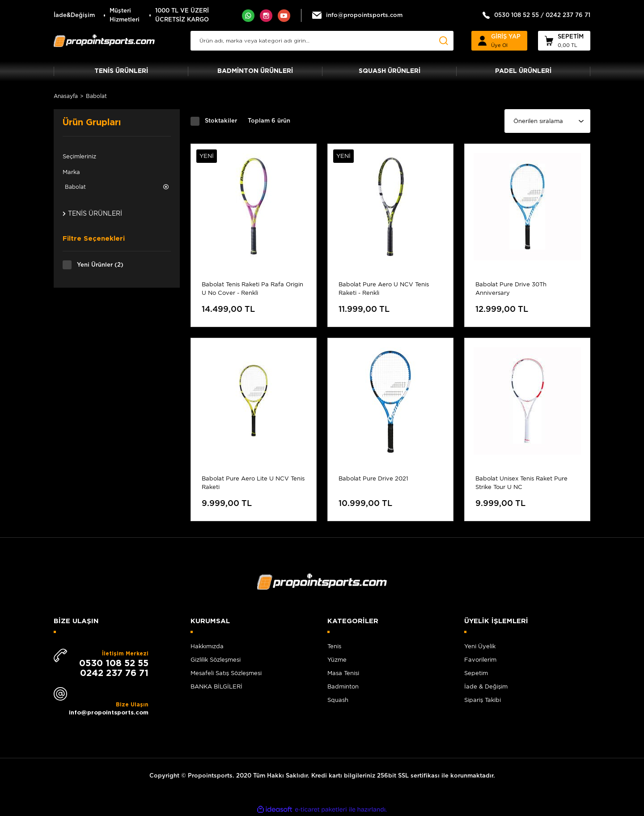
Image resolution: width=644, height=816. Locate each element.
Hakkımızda (207, 646)
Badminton (343, 686)
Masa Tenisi (343, 673)
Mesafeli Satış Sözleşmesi (226, 673)
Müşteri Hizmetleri (125, 15)
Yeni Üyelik (480, 646)
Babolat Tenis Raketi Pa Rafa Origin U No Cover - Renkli (252, 289)
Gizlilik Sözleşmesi (216, 660)
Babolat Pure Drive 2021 (373, 478)
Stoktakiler (221, 121)
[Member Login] (499, 41)
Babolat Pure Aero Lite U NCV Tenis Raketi (253, 483)
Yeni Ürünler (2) (100, 265)
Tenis (334, 646)
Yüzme (337, 660)
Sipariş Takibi (483, 700)
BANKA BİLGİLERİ (216, 686)
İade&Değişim (74, 15)
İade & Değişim (486, 686)
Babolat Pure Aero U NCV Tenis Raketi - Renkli (384, 289)
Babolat (96, 96)
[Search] (322, 41)
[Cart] (564, 41)
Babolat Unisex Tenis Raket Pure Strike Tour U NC (521, 483)
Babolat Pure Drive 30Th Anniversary (511, 289)
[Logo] (104, 41)
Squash (338, 700)
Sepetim (476, 673)
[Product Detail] (254, 156)
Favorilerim (480, 660)
